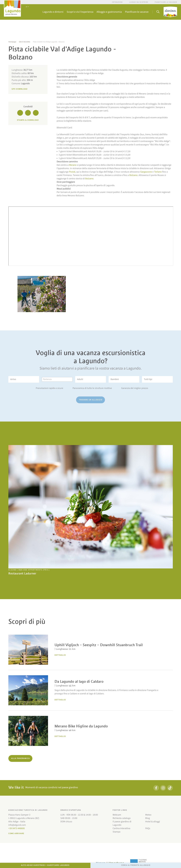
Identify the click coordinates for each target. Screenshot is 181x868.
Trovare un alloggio (91, 400)
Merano (73, 165)
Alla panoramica (20, 758)
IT (27, 7)
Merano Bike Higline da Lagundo (81, 726)
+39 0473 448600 (17, 828)
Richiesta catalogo (122, 818)
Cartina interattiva (121, 828)
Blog (148, 818)
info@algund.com (17, 825)
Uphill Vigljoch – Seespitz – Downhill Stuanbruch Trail (99, 645)
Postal (72, 172)
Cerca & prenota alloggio (136, 865)
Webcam (117, 815)
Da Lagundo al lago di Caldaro (79, 681)
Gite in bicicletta (25, 42)
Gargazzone (146, 172)
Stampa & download (28, 120)
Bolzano (133, 175)
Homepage (12, 42)
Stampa (116, 832)
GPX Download (20, 89)
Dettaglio (60, 655)
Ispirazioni (117, 2)
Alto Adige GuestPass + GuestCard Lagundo (45, 865)
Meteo (148, 815)
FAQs (148, 828)
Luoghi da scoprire (139, 2)
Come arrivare (16, 834)
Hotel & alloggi (153, 822)
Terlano (158, 172)
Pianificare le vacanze (166, 2)
